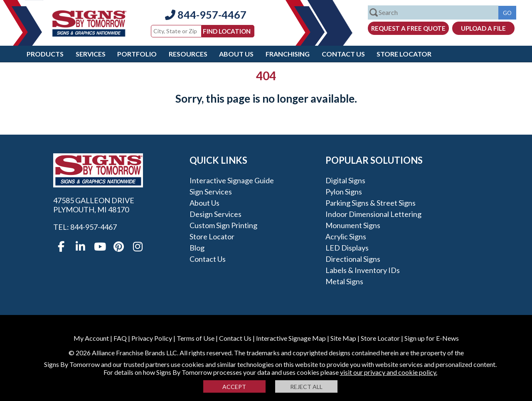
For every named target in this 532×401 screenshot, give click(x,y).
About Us (236, 54)
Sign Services (211, 192)
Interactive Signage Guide (232, 180)
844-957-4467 (206, 15)
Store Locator (404, 54)
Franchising (288, 54)
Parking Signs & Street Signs (371, 203)
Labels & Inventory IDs (363, 270)
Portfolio (137, 54)
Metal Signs (344, 281)
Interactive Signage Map (291, 338)
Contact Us (343, 54)
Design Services (216, 214)
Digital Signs (345, 180)
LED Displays (347, 248)
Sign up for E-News (432, 338)
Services (91, 54)
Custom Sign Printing (223, 225)
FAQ (120, 338)
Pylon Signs (344, 192)
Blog (197, 248)
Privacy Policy (152, 338)
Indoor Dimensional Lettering (373, 214)
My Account (91, 338)
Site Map (343, 338)
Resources (188, 54)
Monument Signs (353, 225)
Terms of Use (196, 338)
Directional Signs (353, 259)
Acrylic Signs (346, 236)
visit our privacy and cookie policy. (389, 372)
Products (45, 54)
